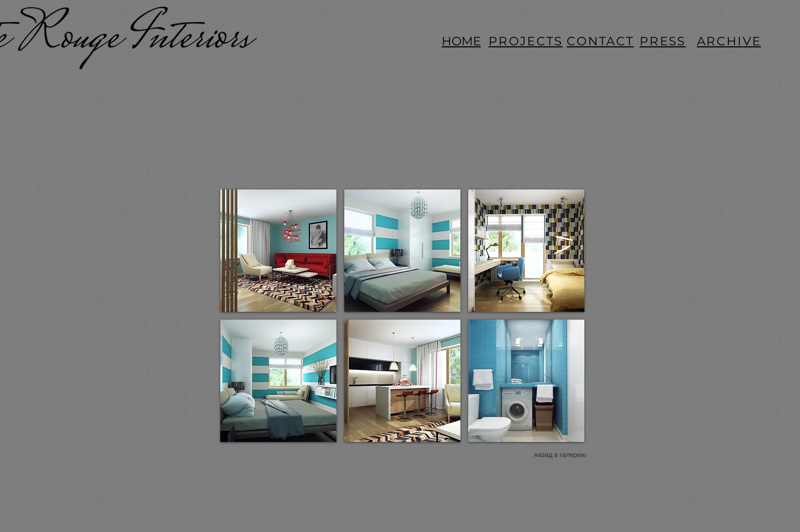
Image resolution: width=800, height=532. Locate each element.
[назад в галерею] (560, 455)
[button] (278, 251)
